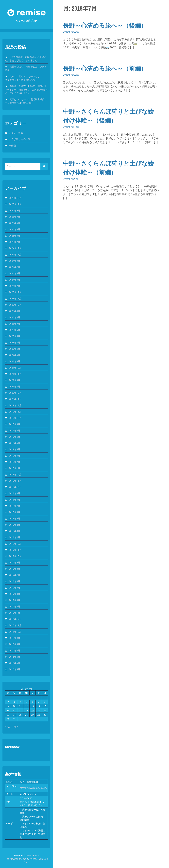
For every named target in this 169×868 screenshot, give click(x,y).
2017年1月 (15, 613)
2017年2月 (15, 606)
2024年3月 (15, 280)
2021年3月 (15, 386)
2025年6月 (15, 223)
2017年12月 (15, 544)
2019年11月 (15, 412)
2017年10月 (15, 556)
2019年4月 (15, 449)
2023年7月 (15, 324)
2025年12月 (15, 198)
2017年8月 (15, 569)
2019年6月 (15, 437)
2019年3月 (15, 456)
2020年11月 (15, 399)
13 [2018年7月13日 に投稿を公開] (33, 706)
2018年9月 (15, 493)
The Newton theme (16, 859)
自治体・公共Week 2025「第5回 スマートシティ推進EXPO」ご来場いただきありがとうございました (26, 90)
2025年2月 (15, 242)
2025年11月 (15, 204)
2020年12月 (15, 393)
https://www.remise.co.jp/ (33, 788)
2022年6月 (15, 349)
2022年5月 (15, 355)
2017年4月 (15, 594)
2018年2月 (15, 537)
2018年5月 (15, 518)
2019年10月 (15, 418)
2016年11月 (15, 625)
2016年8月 (15, 644)
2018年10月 (15, 487)
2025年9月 (15, 210)
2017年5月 (15, 588)
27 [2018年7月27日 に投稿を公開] (33, 715)
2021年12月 (15, 368)
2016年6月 (15, 657)
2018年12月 (15, 474)
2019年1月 (15, 468)
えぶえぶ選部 (16, 133)
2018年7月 (15, 506)
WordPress (33, 855)
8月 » (15, 727)
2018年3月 (15, 531)
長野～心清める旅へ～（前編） (105, 68)
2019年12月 (15, 405)
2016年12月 (15, 619)
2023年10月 (15, 305)
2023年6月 (15, 330)
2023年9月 (15, 311)
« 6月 (8, 727)
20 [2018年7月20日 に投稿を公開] (33, 710)
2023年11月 (15, 298)
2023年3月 (15, 342)
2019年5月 (15, 443)
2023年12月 (15, 292)
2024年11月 (15, 254)
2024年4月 (15, 273)
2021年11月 (15, 374)
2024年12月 (15, 248)
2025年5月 (15, 229)
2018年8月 (15, 500)
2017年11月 (15, 550)
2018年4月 (15, 525)
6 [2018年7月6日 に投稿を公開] (33, 702)
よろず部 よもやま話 (20, 139)
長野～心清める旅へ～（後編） (105, 25)
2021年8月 (15, 380)
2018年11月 (15, 481)
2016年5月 (15, 663)
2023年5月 (15, 336)
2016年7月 (15, 650)
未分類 (12, 145)
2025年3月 (15, 236)
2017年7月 (15, 575)
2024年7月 (15, 267)
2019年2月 (15, 462)
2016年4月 (15, 669)
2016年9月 (15, 638)
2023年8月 (15, 317)
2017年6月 (15, 581)
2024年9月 (15, 261)
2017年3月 (15, 600)
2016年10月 (15, 632)
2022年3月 (15, 361)
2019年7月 (15, 430)
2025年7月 (15, 217)
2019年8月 (15, 424)
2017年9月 (15, 562)
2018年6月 (15, 512)
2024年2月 (15, 286)
